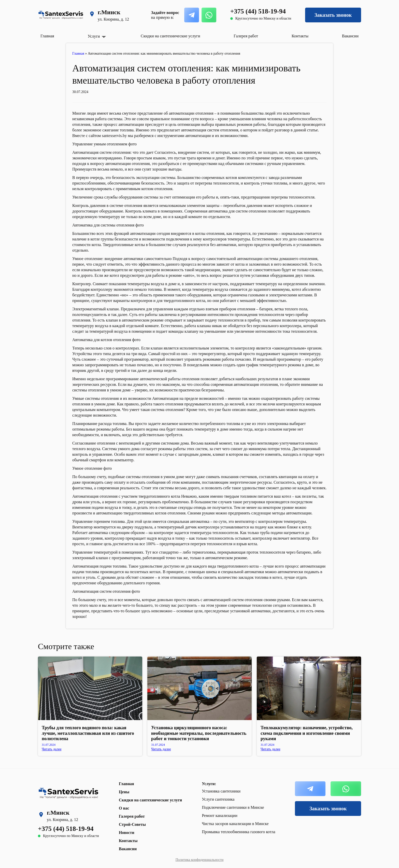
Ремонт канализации (220, 816)
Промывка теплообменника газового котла (238, 832)
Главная (47, 36)
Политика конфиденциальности (200, 860)
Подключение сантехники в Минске (233, 807)
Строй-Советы (132, 824)
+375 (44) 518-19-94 (258, 11)
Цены (124, 792)
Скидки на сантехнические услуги (170, 36)
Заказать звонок (333, 15)
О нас (124, 808)
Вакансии (350, 36)
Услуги (94, 36)
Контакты (300, 36)
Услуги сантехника (218, 799)
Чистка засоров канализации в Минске (235, 824)
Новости (127, 833)
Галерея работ (246, 36)
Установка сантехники (221, 791)
